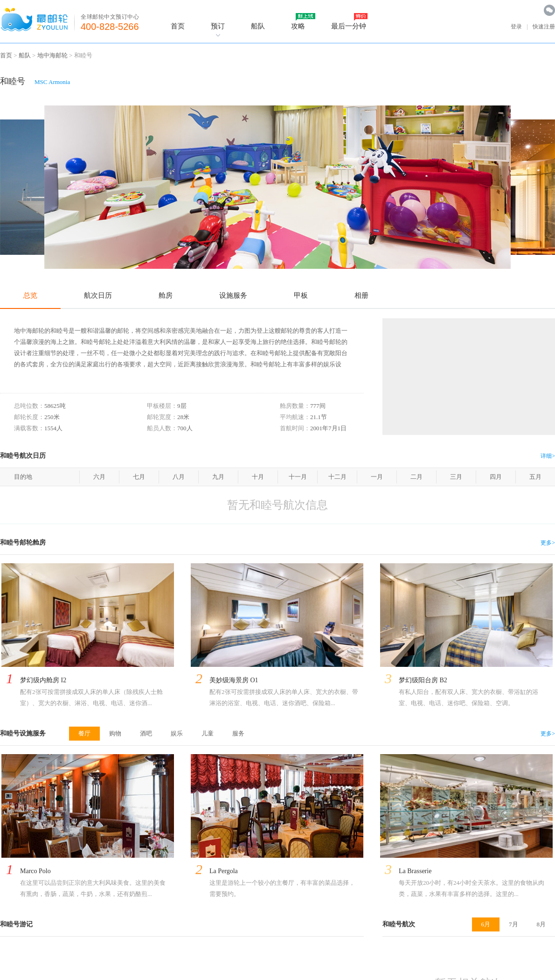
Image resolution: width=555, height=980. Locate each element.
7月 (513, 924)
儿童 (208, 733)
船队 (258, 26)
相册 (361, 295)
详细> (548, 456)
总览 (30, 295)
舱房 (166, 295)
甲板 (301, 295)
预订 (218, 26)
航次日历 (98, 295)
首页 (178, 26)
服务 (238, 733)
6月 (486, 924)
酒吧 (146, 733)
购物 (115, 733)
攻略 (298, 26)
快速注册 (544, 27)
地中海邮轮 (52, 55)
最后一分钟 (349, 26)
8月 (541, 924)
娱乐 (177, 733)
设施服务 (233, 295)
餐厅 (84, 733)
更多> (548, 543)
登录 (516, 27)
